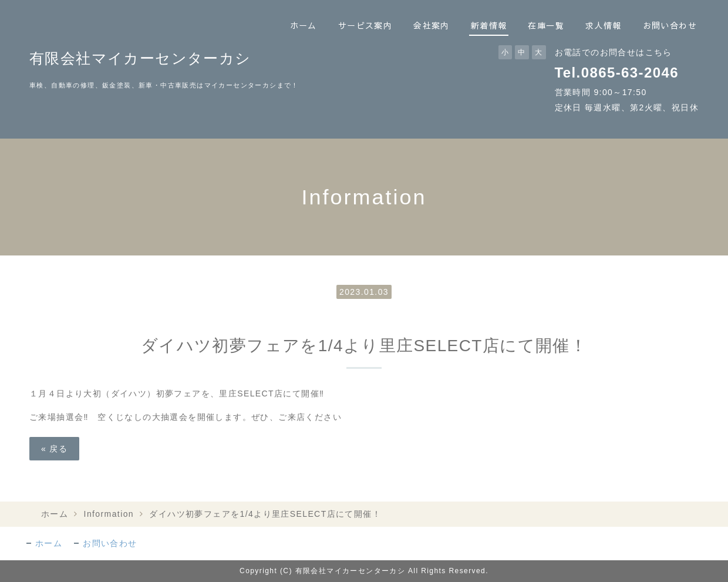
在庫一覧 (546, 25)
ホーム (304, 25)
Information (109, 514)
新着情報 (489, 25)
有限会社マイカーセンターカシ (140, 58)
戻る (54, 449)
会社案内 (432, 25)
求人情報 (604, 25)
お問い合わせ (670, 25)
